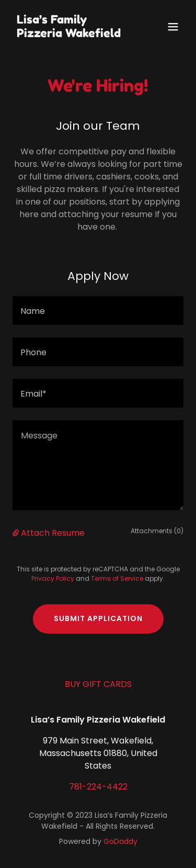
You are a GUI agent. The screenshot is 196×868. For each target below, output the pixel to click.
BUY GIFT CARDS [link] (98, 684)
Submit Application (98, 618)
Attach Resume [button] (53, 533)
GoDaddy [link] (120, 841)
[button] (173, 27)
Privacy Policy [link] (53, 578)
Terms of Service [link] (117, 578)
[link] (72, 34)
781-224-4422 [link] (98, 787)
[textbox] (98, 311)
